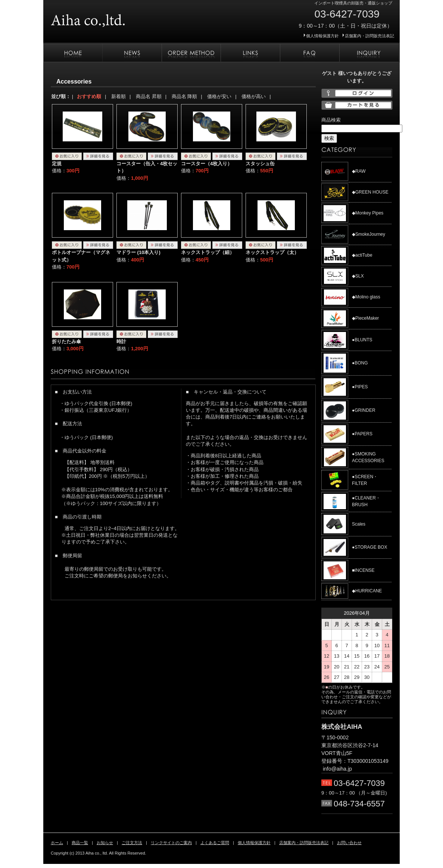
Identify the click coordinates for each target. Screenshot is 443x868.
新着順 (118, 96)
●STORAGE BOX (369, 547)
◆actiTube (362, 255)
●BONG (360, 363)
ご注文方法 (191, 53)
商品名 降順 (185, 96)
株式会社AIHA (110, 18)
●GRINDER (364, 410)
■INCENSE (363, 570)
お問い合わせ (369, 53)
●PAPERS (362, 434)
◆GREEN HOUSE (370, 192)
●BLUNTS (362, 340)
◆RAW (359, 171)
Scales (359, 524)
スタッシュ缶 (260, 164)
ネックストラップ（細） (208, 252)
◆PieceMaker (365, 318)
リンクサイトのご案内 (250, 53)
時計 (121, 341)
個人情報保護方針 (322, 36)
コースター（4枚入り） (207, 164)
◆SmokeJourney (369, 234)
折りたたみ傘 (66, 341)
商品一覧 (80, 843)
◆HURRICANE (367, 591)
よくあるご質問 (310, 53)
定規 (57, 164)
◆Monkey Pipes (368, 213)
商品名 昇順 (149, 96)
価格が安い (219, 96)
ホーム (73, 53)
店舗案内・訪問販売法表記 (369, 36)
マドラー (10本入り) (138, 252)
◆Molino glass (366, 297)
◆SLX (358, 276)
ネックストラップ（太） (272, 252)
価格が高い (254, 96)
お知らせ (132, 53)
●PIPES (360, 387)
